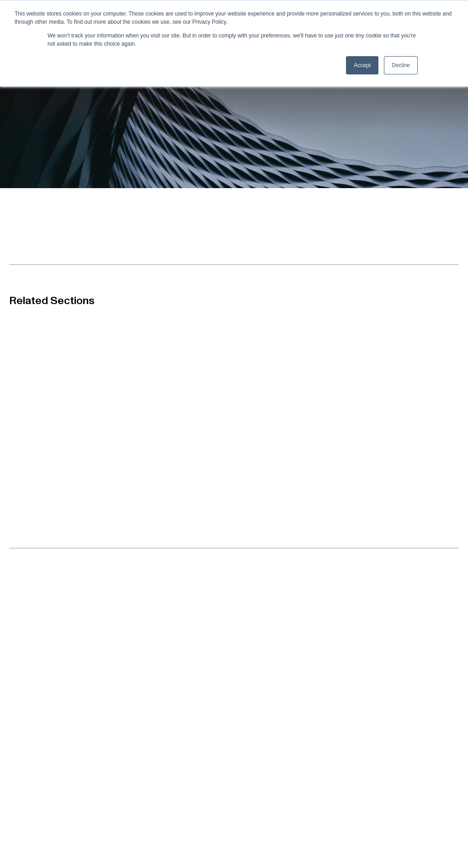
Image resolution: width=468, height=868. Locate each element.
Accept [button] (362, 65)
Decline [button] (401, 65)
